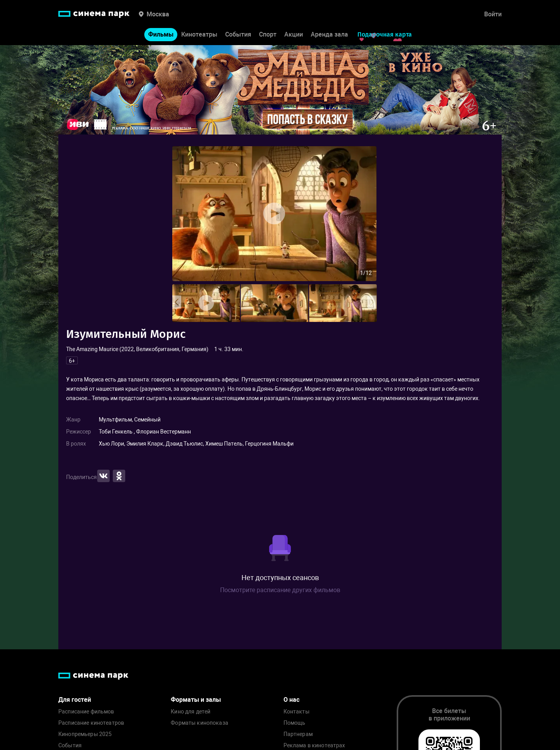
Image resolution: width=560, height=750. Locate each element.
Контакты (297, 712)
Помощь (295, 723)
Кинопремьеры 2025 (85, 734)
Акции (294, 34)
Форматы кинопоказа (199, 723)
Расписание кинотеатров (91, 723)
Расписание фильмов (86, 712)
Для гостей (75, 700)
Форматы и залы (196, 700)
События (238, 34)
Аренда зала (329, 34)
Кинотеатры (199, 34)
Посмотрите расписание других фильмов (280, 590)
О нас (291, 700)
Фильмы (161, 34)
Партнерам (298, 734)
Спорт (268, 34)
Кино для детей (191, 712)
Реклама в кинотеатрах (314, 746)
